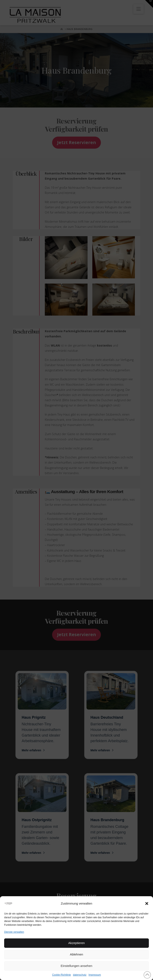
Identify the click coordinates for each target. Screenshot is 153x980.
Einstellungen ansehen (76, 966)
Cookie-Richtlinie (61, 975)
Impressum (95, 975)
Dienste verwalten (14, 932)
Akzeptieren (76, 943)
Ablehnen (76, 954)
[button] (147, 903)
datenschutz (80, 975)
